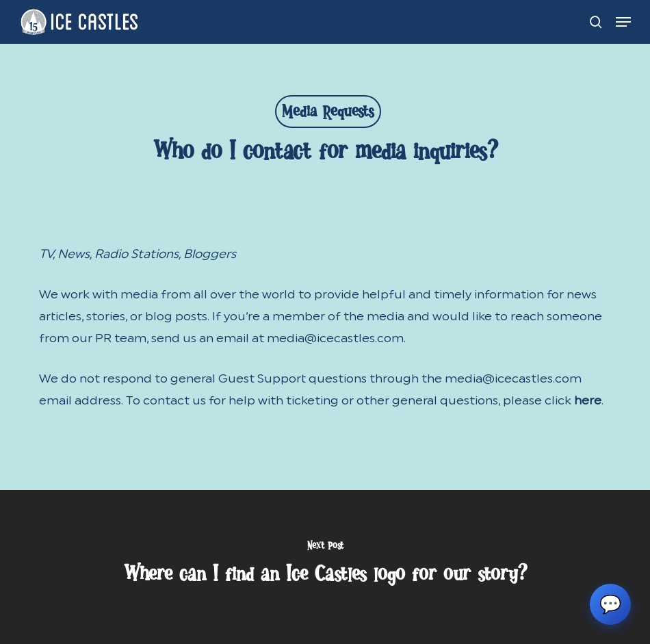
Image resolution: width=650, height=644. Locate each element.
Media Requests (328, 115)
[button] (623, 22)
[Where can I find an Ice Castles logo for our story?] (325, 567)
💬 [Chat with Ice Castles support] (610, 604)
